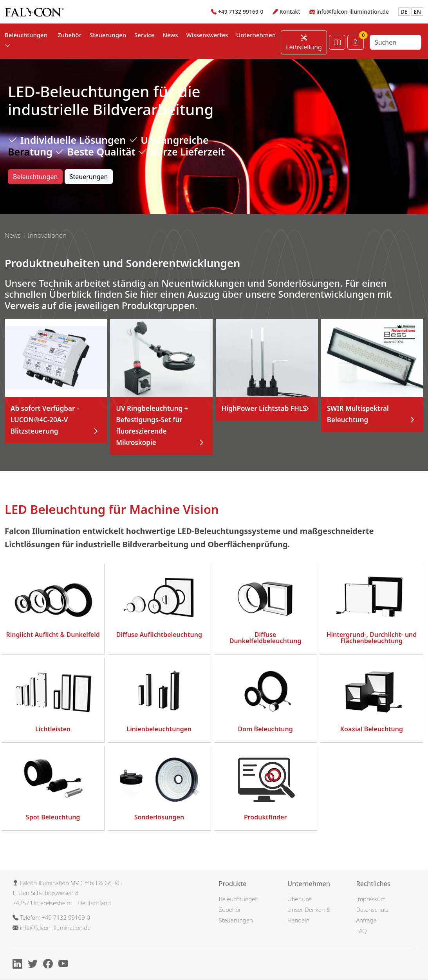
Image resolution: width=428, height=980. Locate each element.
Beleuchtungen (35, 177)
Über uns (300, 899)
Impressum (371, 899)
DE (404, 12)
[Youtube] (65, 965)
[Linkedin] (19, 965)
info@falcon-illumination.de (353, 12)
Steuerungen (108, 35)
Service (144, 35)
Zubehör (70, 35)
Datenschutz (373, 909)
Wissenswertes (207, 35)
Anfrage (367, 920)
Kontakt (290, 12)
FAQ (362, 931)
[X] (35, 965)
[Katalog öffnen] (337, 42)
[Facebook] (50, 965)
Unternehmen (256, 35)
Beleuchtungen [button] (26, 40)
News (170, 35)
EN (417, 12)
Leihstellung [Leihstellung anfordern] (304, 42)
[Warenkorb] (356, 42)
